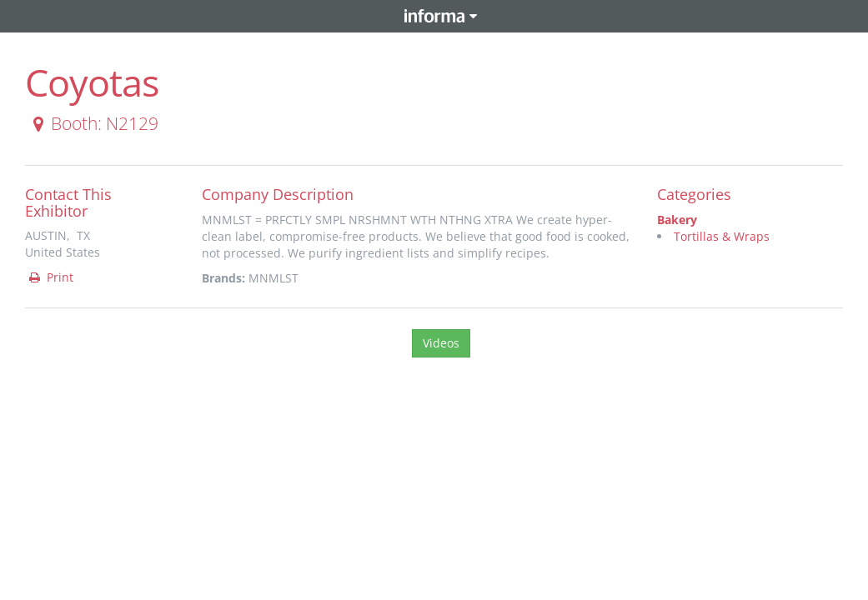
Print (50, 277)
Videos (441, 343)
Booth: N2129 (93, 123)
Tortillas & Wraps (722, 236)
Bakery (677, 220)
